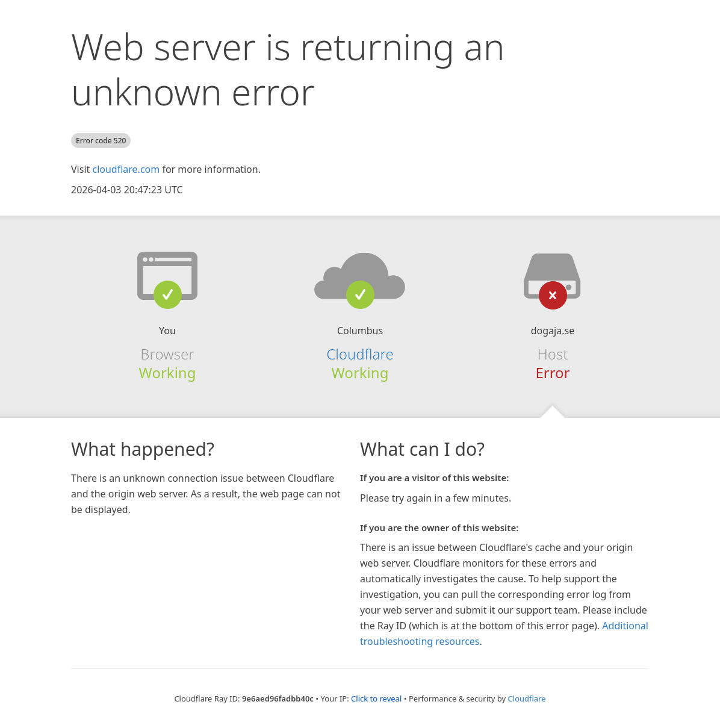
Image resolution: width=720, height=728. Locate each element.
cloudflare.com (126, 169)
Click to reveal (376, 698)
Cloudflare (360, 354)
